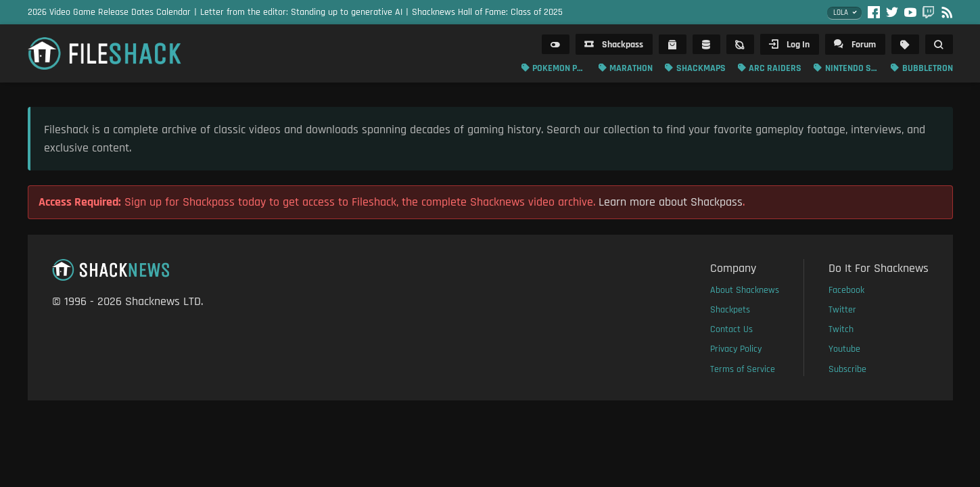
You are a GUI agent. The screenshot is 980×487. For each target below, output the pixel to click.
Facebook (846, 290)
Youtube (844, 349)
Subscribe (847, 369)
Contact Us (731, 329)
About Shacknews (745, 290)
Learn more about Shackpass (671, 202)
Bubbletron (928, 68)
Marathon (631, 68)
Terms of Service (743, 369)
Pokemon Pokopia (559, 68)
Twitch (841, 329)
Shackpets (730, 310)
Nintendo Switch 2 (852, 68)
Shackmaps (701, 68)
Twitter (842, 310)
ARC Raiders (775, 68)
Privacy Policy (736, 349)
